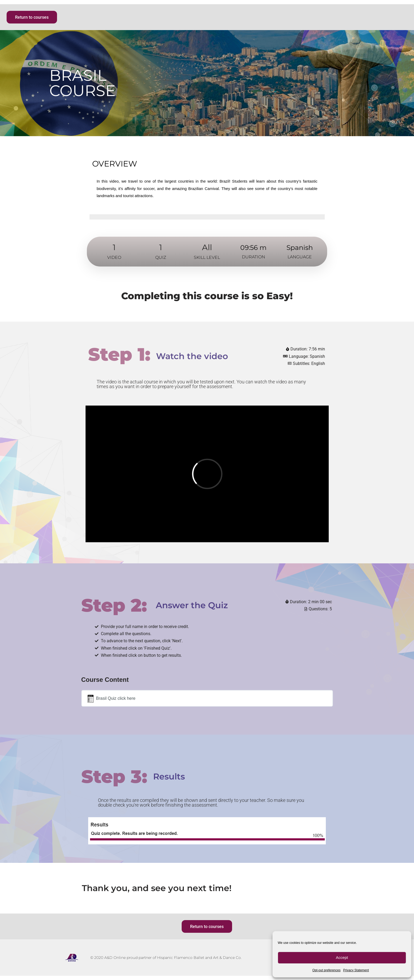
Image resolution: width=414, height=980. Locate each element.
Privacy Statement (356, 970)
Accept (342, 957)
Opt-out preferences (326, 970)
